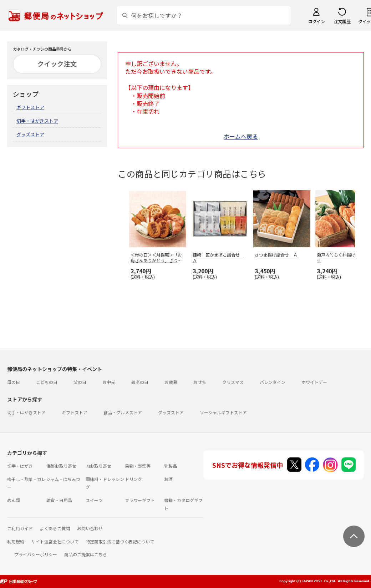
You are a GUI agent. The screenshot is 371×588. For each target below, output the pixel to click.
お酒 (168, 479)
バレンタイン (273, 382)
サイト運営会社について (55, 541)
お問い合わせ (90, 528)
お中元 (109, 382)
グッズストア (30, 134)
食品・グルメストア (123, 412)
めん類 (14, 500)
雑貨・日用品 (59, 500)
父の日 (80, 382)
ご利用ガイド (20, 528)
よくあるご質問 (55, 528)
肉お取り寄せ (98, 466)
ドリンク (133, 479)
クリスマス (233, 382)
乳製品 (171, 466)
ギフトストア (30, 107)
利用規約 (16, 541)
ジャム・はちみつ (63, 479)
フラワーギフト (140, 500)
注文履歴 (342, 21)
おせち (200, 382)
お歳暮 (171, 382)
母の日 (14, 382)
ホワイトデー (314, 382)
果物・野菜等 (138, 466)
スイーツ (94, 500)
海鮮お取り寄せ (61, 466)
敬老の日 (140, 382)
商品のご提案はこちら (86, 554)
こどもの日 (47, 382)
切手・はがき (20, 466)
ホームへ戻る (241, 136)
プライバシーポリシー (36, 554)
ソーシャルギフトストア (223, 412)
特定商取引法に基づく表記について (120, 541)
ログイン (316, 21)
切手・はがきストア (37, 121)
